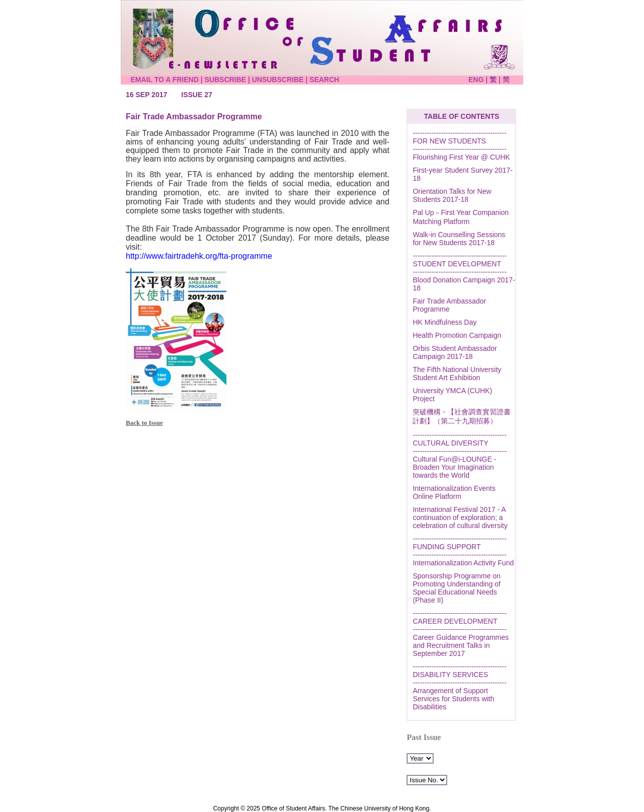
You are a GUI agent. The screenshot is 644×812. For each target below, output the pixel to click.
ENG (477, 80)
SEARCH (324, 80)
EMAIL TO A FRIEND (164, 80)
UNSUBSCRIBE (278, 80)
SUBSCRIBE (225, 80)
